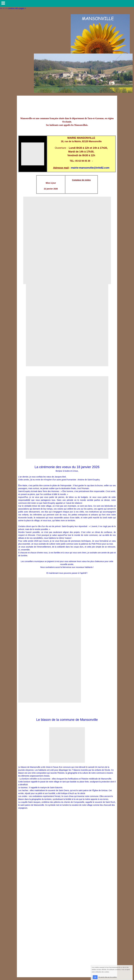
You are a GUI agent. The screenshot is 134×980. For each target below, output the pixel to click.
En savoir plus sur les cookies (108, 977)
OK (95, 977)
